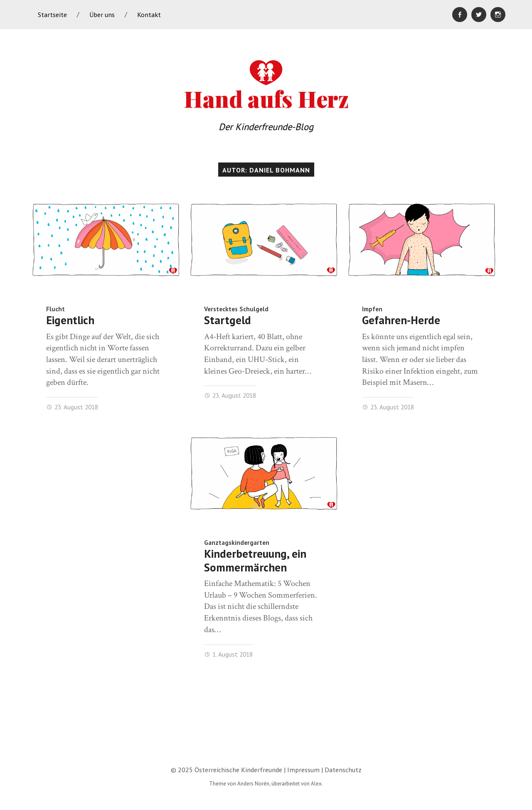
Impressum (303, 770)
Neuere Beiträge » (477, 715)
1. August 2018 (228, 654)
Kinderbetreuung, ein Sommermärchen (255, 560)
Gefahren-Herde (401, 320)
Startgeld (228, 320)
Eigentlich (70, 320)
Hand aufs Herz (266, 85)
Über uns (102, 15)
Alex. (317, 784)
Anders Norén (253, 784)
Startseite (52, 15)
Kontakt (149, 15)
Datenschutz (343, 770)
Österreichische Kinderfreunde (238, 770)
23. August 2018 (72, 407)
